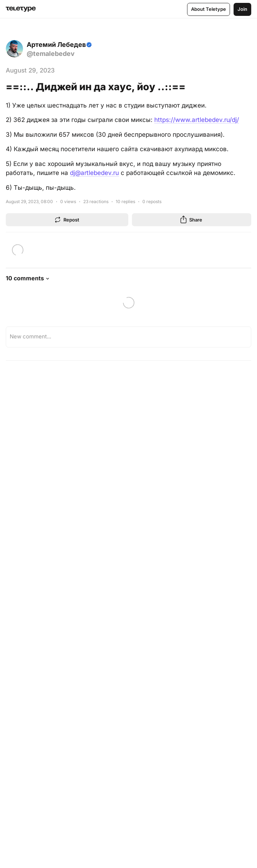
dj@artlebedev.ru (94, 173)
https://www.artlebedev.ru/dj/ (197, 120)
